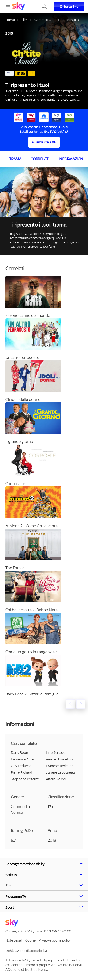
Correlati (40, 159)
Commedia (43, 20)
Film (25, 20)
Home (10, 20)
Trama (15, 159)
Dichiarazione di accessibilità (26, 951)
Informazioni (71, 159)
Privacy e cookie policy (55, 940)
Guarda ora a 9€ (44, 142)
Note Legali (14, 940)
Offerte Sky (69, 7)
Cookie (30, 940)
